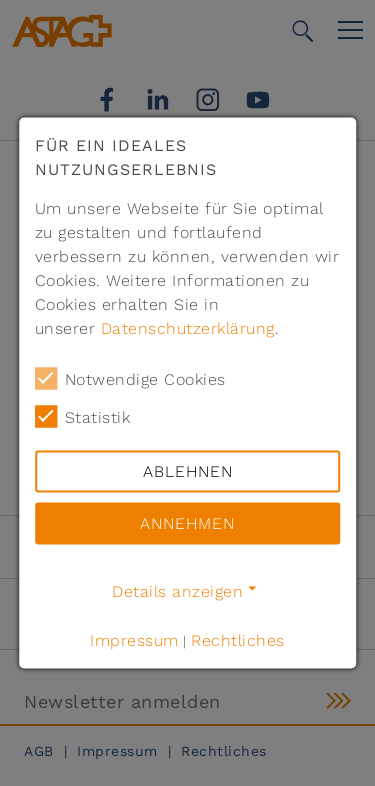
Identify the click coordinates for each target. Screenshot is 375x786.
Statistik (83, 417)
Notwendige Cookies (130, 379)
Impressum (134, 640)
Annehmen (187, 523)
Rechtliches (238, 640)
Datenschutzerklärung (188, 328)
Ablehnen (188, 471)
